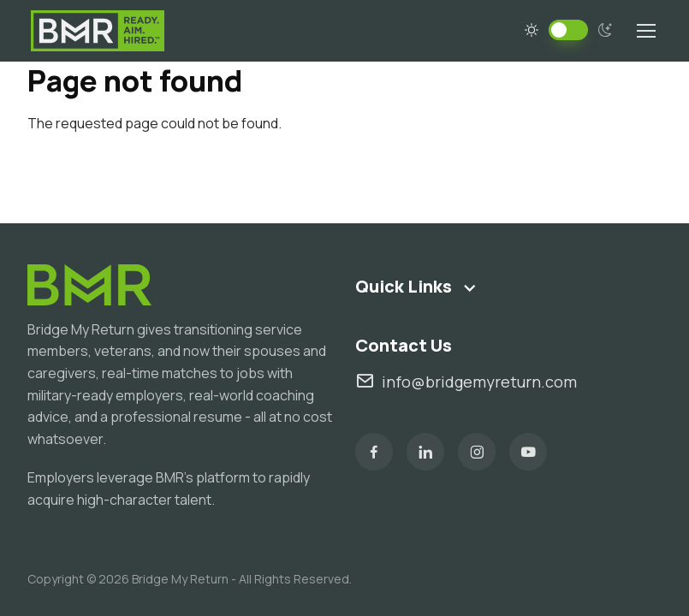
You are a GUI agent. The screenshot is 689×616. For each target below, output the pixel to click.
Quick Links (404, 286)
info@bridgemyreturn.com (466, 382)
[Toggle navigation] (645, 31)
